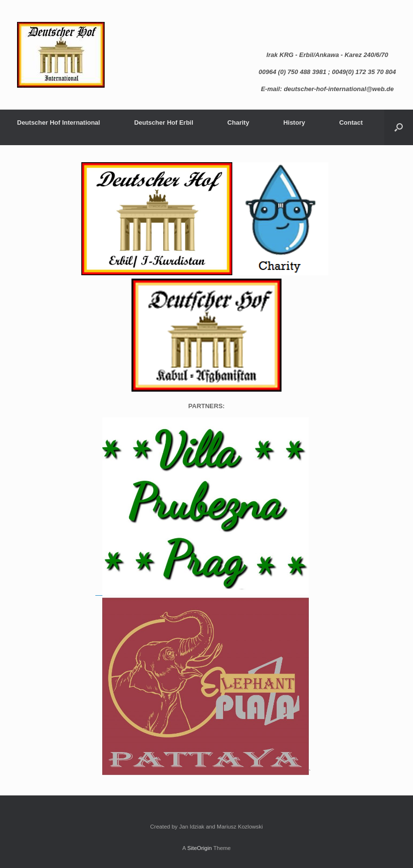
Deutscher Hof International (58, 123)
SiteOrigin (199, 848)
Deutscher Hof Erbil (163, 123)
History (294, 123)
